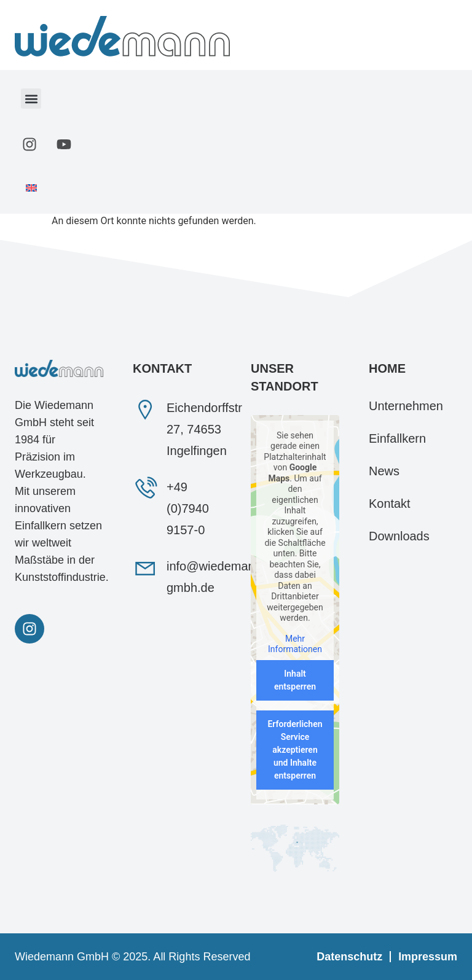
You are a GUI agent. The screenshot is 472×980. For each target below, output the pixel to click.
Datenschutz (349, 957)
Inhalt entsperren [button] (295, 680)
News (384, 471)
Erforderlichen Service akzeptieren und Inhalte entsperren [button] (295, 750)
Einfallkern (397, 438)
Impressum (428, 957)
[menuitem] (31, 188)
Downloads (399, 536)
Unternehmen (406, 406)
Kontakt (390, 504)
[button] (31, 99)
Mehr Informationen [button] (295, 644)
